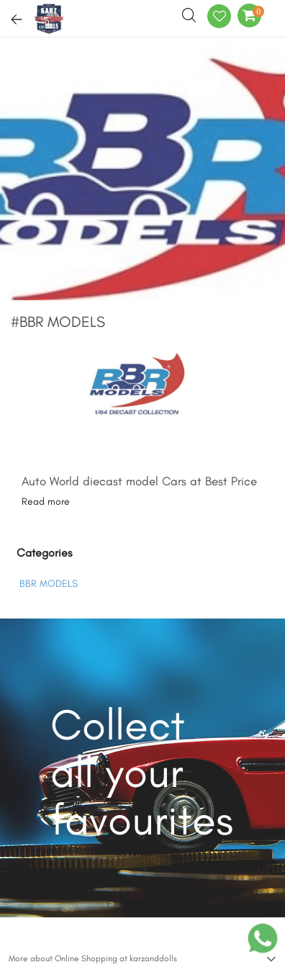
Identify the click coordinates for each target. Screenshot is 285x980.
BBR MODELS (49, 584)
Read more (46, 502)
